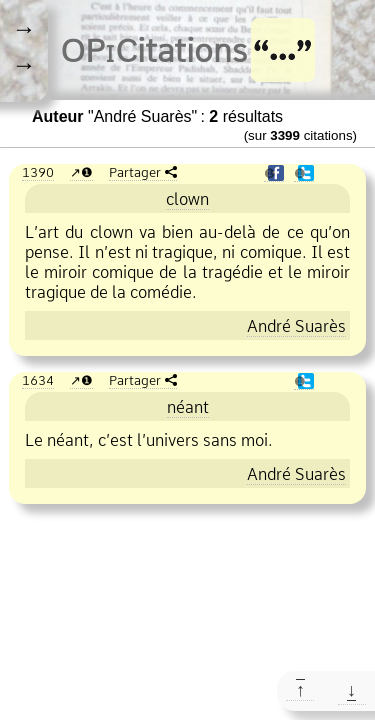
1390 (38, 172)
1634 (38, 380)
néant (188, 407)
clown (187, 199)
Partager (135, 172)
